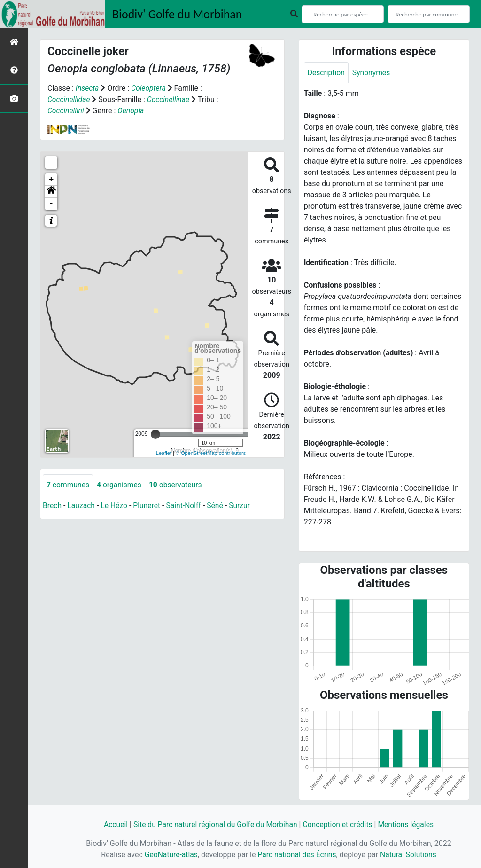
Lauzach (82, 506)
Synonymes (372, 73)
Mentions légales (408, 825)
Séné (218, 506)
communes (68, 485)
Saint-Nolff (186, 506)
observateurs (178, 485)
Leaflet (164, 453)
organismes (120, 485)
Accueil (112, 825)
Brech (52, 506)
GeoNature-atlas (170, 855)
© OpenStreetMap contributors (211, 453)
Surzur (243, 506)
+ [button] (51, 180)
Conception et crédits (339, 825)
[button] (51, 192)
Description (327, 73)
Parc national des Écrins (297, 855)
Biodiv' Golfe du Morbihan (177, 14)
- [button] (51, 204)
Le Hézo (116, 506)
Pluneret (149, 506)
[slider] (155, 434)
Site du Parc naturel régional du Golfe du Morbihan (214, 825)
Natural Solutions (410, 855)
